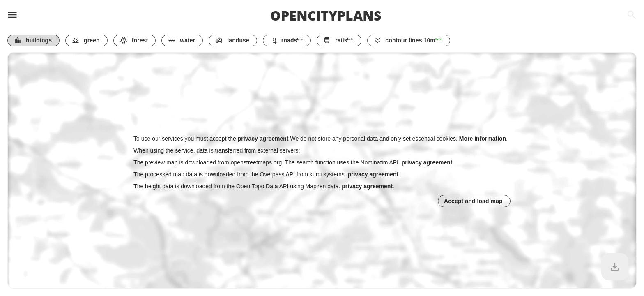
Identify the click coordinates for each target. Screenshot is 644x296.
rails (338, 40)
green (86, 40)
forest (134, 40)
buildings (33, 40)
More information (483, 139)
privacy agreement (263, 139)
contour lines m (408, 40)
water (182, 40)
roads (286, 40)
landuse (232, 40)
